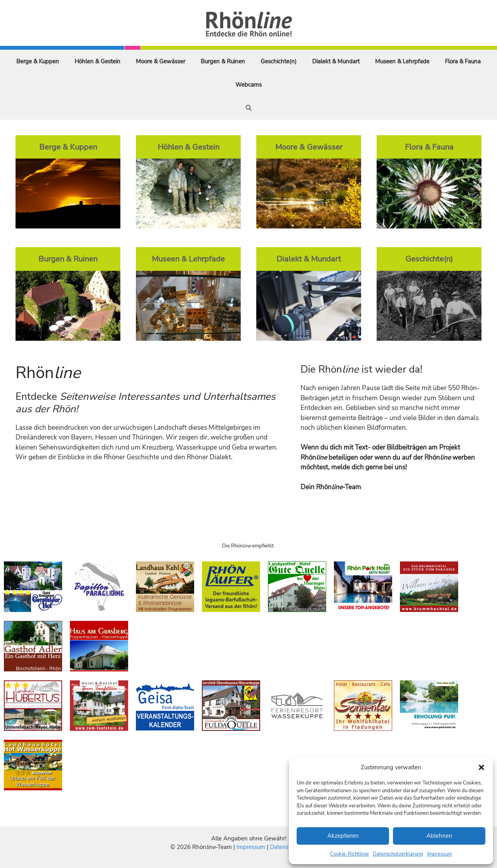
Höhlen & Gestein (97, 61)
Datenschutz (286, 847)
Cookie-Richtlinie (349, 854)
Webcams (248, 85)
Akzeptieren (343, 836)
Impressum (440, 854)
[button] (481, 767)
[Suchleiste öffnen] (249, 108)
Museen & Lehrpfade (402, 61)
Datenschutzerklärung (398, 854)
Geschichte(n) (279, 61)
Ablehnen (439, 836)
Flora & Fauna (463, 61)
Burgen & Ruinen (223, 61)
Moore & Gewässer (161, 61)
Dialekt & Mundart (336, 61)
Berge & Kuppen (38, 61)
